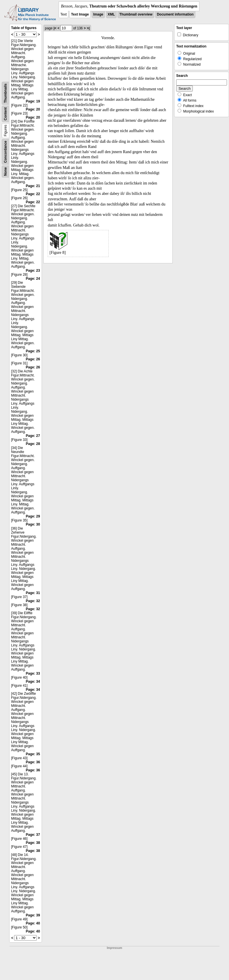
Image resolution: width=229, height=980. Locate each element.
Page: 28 (33, 444)
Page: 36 (33, 762)
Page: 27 (33, 436)
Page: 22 (33, 194)
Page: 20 (33, 109)
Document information (175, 14)
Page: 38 (33, 843)
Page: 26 (33, 359)
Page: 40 (33, 923)
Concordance (5, 152)
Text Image (80, 14)
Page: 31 (33, 593)
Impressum (114, 948)
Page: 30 (33, 524)
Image (98, 14)
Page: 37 (33, 835)
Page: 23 (33, 271)
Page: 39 (33, 915)
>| (88, 28)
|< (55, 28)
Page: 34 (33, 682)
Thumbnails (5, 93)
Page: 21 (33, 186)
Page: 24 (33, 279)
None (5, 172)
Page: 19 (33, 101)
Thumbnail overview (136, 14)
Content (5, 114)
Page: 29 (33, 516)
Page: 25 (33, 351)
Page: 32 (33, 601)
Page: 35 (33, 754)
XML (111, 14)
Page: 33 (33, 673)
